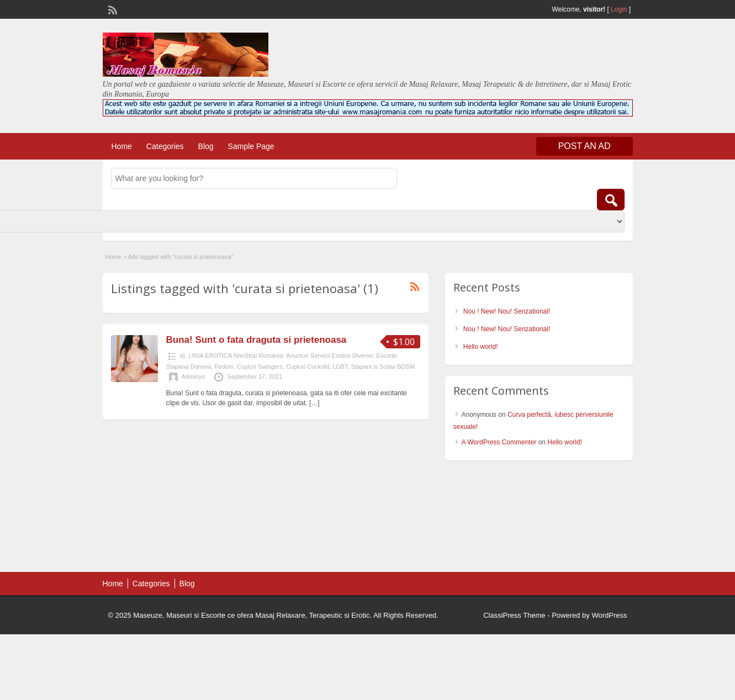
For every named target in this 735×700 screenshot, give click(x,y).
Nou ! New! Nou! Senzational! (507, 311)
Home (122, 146)
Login (619, 9)
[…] (314, 403)
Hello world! (481, 347)
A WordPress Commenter (499, 442)
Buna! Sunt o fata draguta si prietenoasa (257, 340)
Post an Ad (585, 146)
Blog (206, 146)
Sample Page (251, 146)
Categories (165, 146)
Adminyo (194, 376)
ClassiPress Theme (514, 615)
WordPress (609, 615)
